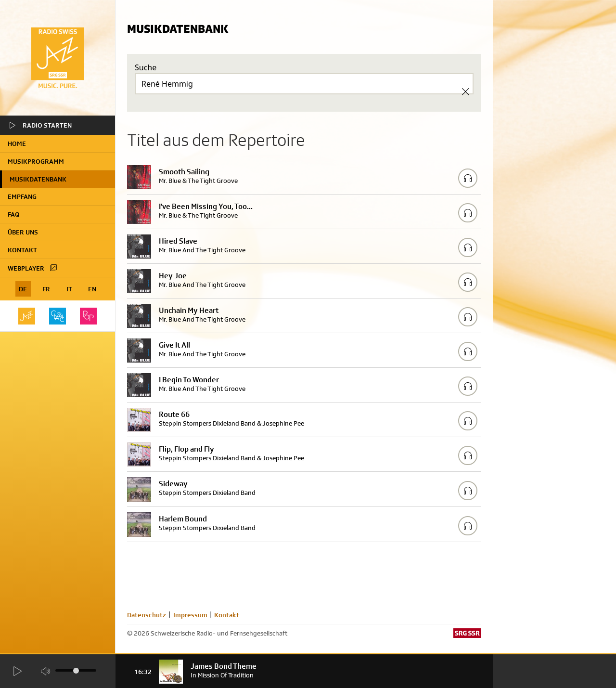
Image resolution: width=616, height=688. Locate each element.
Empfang (22, 196)
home (17, 143)
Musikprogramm (36, 161)
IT (69, 289)
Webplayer (33, 268)
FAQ (14, 214)
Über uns (23, 232)
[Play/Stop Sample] (468, 178)
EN (92, 289)
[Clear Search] (465, 91)
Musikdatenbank (38, 179)
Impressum (190, 615)
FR (46, 289)
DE (23, 289)
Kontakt (22, 250)
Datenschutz (147, 615)
